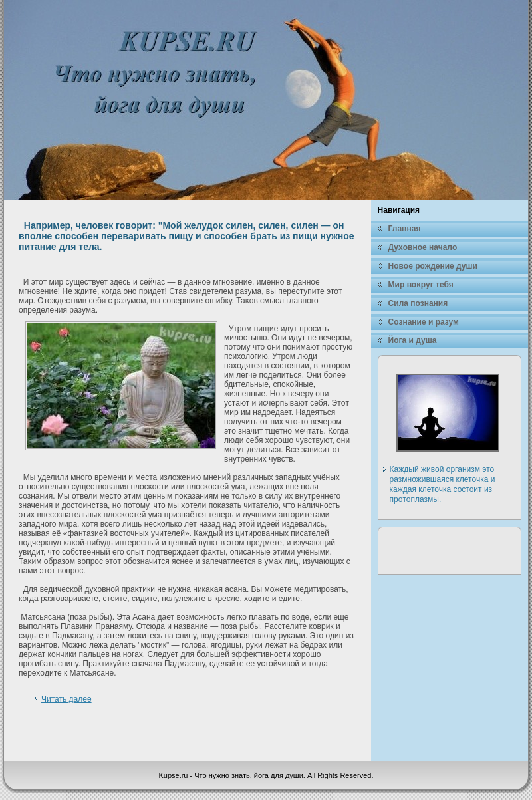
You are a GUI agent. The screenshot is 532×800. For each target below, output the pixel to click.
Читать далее (66, 699)
